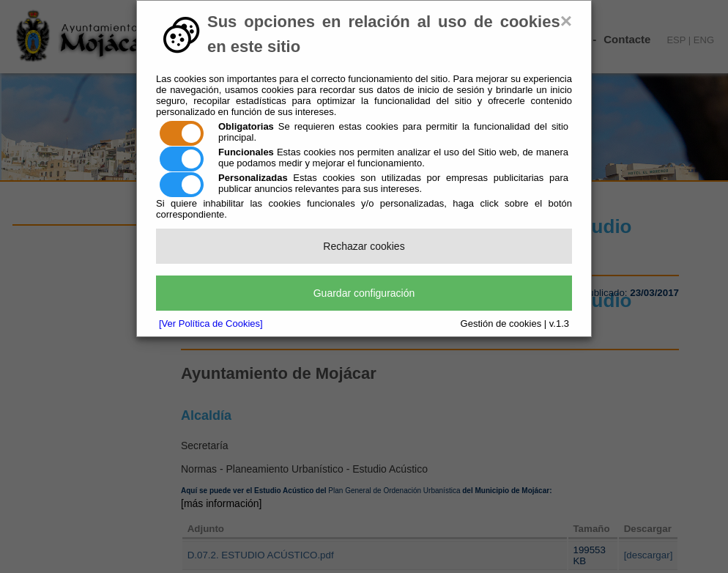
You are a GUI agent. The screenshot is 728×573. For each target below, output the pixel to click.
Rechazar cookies (364, 246)
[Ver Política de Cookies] (211, 324)
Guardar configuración (364, 293)
